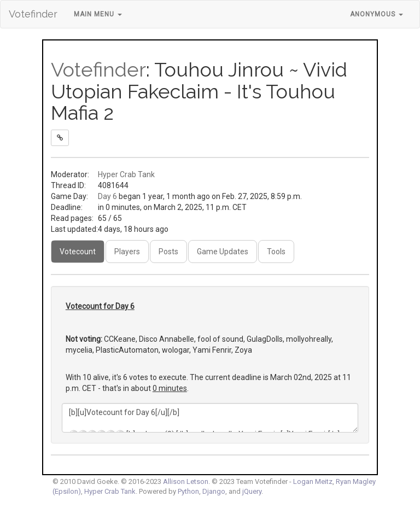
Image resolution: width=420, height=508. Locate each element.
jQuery (252, 491)
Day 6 (107, 196)
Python (188, 491)
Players (127, 252)
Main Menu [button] (98, 14)
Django (214, 491)
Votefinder (33, 14)
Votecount (78, 252)
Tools (276, 252)
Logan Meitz (313, 481)
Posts (168, 252)
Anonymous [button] (377, 14)
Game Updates (223, 252)
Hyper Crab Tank (126, 174)
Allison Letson (186, 481)
